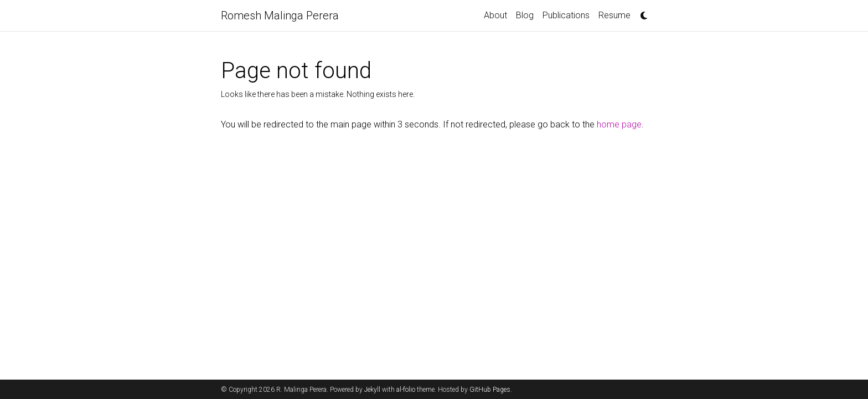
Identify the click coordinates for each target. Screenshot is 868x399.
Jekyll (372, 390)
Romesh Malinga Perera (280, 16)
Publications (566, 15)
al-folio (406, 390)
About (495, 15)
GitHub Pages (490, 390)
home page (619, 124)
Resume (614, 15)
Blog (525, 15)
